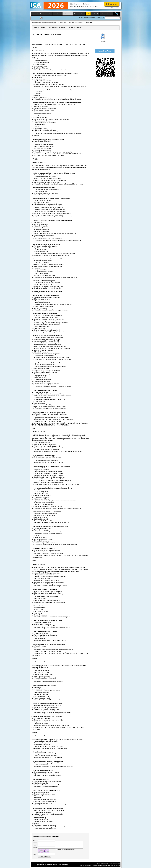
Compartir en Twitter (105, 51)
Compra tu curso (57, 14)
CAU (108, 14)
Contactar (82, 865)
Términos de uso (88, 865)
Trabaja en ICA (95, 14)
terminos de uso (71, 851)
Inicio (33, 14)
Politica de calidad (106, 865)
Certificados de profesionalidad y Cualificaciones (51, 23)
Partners (103, 14)
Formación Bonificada (79, 14)
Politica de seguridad (116, 865)
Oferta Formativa (41, 14)
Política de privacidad (97, 865)
